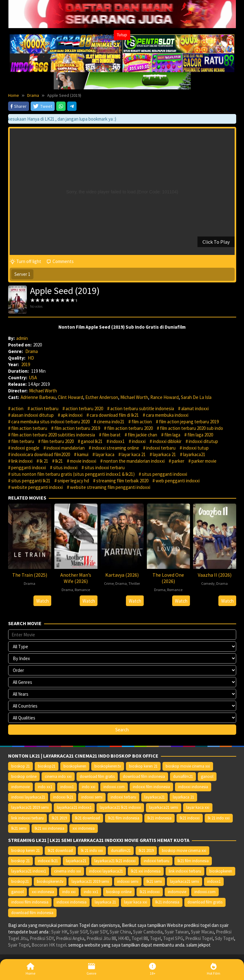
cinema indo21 (111, 422)
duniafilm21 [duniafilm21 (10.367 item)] (183, 776)
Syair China (120, 932)
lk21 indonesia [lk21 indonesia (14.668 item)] (159, 818)
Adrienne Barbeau (38, 397)
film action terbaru (29, 428)
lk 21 (44, 461)
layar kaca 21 (134, 454)
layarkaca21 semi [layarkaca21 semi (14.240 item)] (164, 807)
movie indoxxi (83, 461)
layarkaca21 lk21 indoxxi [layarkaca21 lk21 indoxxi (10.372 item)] (120, 807)
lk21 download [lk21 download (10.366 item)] (87, 818)
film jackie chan (142, 435)
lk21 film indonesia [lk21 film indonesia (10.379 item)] (124, 818)
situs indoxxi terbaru (105, 468)
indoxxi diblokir (167, 441)
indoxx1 (117, 441)
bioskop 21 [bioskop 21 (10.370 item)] (20, 766)
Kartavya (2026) (122, 575)
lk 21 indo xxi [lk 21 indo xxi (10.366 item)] (219, 818)
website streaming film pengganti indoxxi (110, 487)
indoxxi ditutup (203, 441)
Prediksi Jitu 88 (101, 938)
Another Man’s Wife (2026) (76, 578)
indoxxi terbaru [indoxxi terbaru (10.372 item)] (123, 797)
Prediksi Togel (199, 938)
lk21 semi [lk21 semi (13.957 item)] (19, 828)
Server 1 (22, 274)
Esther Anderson (102, 397)
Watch (42, 601)
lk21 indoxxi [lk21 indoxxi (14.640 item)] (190, 818)
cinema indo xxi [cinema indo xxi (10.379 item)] (58, 776)
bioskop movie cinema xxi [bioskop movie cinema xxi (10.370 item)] (188, 766)
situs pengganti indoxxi (164, 474)
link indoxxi (22, 461)
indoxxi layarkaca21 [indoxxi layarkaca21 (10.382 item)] (28, 797)
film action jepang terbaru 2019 (189, 422)
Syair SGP (79, 932)
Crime (109, 583)
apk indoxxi (72, 415)
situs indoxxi (65, 468)
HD (31, 358)
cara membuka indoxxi (167, 415)
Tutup (122, 35)
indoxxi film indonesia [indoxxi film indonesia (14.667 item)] (151, 787)
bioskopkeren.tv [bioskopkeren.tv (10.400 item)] (108, 766)
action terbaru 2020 (84, 408)
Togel (155, 938)
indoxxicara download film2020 (41, 454)
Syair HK (59, 932)
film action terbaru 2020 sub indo (192, 428)
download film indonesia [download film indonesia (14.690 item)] (144, 776)
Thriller (134, 583)
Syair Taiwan (177, 932)
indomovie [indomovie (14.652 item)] (20, 787)
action (17, 408)
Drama (32, 351)
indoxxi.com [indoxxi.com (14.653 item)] (114, 787)
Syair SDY (99, 932)
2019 (26, 364)
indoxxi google (25, 448)
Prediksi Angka (70, 938)
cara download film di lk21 (114, 415)
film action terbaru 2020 (130, 428)
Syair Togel (19, 945)
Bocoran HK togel (49, 945)
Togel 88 (140, 938)
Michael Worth (43, 391)
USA (33, 378)
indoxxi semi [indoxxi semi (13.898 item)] (92, 797)
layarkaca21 (194, 454)
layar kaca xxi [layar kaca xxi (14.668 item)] (198, 807)
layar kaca (105, 454)
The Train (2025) (30, 575)
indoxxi (139, 441)
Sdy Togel (224, 938)
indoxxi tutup (196, 448)
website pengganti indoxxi (37, 487)
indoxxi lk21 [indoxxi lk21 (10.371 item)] (63, 797)
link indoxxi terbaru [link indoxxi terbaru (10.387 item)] (27, 818)
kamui (83, 454)
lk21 (59, 461)
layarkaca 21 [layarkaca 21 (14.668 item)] (183, 797)
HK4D (124, 938)
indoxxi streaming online (115, 448)
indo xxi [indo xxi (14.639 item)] (89, 787)
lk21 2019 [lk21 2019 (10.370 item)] (59, 818)
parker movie (204, 461)
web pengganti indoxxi (178, 481)
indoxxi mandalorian (66, 448)
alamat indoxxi (195, 408)
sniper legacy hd (73, 481)
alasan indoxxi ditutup (32, 415)
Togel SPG (173, 938)
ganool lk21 (92, 441)
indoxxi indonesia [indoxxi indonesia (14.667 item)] (193, 787)
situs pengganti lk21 (31, 481)
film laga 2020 (200, 435)
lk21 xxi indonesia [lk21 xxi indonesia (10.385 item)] (50, 828)
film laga (172, 435)
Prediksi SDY (42, 938)
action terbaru (45, 408)
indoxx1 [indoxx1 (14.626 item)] (67, 787)
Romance (82, 590)
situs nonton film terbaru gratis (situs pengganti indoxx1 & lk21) (73, 474)
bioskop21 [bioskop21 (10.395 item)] (47, 766)
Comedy (208, 583)
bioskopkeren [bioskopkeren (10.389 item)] (75, 766)
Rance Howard (164, 397)
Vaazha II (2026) (215, 575)
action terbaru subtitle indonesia (142, 408)
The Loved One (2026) (168, 578)
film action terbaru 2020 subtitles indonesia (53, 435)
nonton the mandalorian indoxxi (134, 461)
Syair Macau (202, 932)
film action (142, 422)
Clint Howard (70, 397)
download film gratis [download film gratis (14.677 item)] (97, 776)
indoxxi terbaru (161, 448)
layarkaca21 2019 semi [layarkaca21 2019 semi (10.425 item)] (30, 807)
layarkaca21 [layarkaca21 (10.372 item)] (154, 797)
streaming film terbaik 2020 (122, 481)
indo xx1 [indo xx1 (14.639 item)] (45, 787)
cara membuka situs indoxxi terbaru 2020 (50, 422)
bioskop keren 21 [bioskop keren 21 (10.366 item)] (143, 766)
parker (178, 461)
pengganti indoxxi (29, 468)
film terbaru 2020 (57, 441)
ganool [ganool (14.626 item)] (207, 776)
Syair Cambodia (148, 932)
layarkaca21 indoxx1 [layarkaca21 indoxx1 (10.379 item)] (74, 807)
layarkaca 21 (164, 454)
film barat (111, 435)
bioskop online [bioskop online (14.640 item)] (24, 776)
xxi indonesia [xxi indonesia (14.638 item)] (84, 828)
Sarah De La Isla (196, 397)
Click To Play (216, 242)
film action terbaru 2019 (77, 428)
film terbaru (23, 441)
